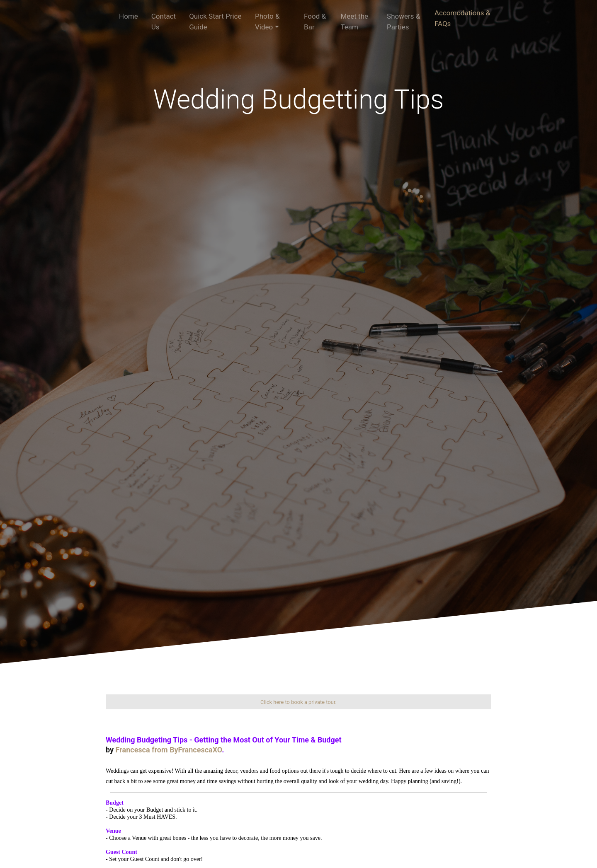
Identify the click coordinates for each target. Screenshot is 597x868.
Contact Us (164, 22)
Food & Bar (315, 22)
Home (129, 16)
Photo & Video (267, 22)
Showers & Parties (403, 22)
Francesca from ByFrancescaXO (169, 750)
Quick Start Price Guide (215, 22)
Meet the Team (354, 22)
